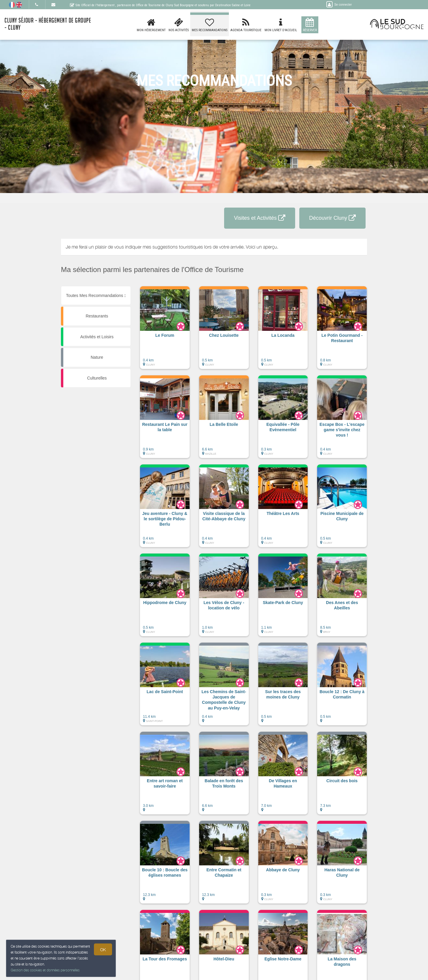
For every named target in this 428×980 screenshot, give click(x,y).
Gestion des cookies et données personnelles (45, 970)
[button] (165, 331)
